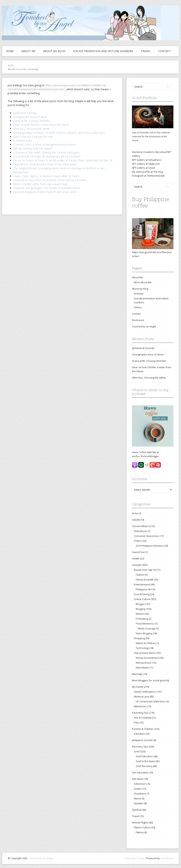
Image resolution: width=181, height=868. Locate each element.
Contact (165, 51)
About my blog (54, 51)
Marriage (137, 674)
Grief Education (144, 756)
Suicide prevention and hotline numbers (103, 51)
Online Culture (142, 599)
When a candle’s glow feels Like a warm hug (40, 184)
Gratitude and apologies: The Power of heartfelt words (47, 188)
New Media (142, 668)
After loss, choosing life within (31, 129)
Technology (142, 648)
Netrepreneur (144, 663)
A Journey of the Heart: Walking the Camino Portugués (46, 152)
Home (10, 51)
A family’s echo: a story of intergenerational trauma (44, 145)
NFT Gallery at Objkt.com (146, 164)
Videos (138, 307)
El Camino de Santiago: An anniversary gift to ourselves (47, 156)
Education (139, 734)
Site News (138, 779)
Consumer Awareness (146, 536)
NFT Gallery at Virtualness (147, 160)
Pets (136, 722)
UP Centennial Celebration (151, 701)
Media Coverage (146, 629)
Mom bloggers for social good (149, 680)
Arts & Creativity (143, 718)
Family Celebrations (145, 692)
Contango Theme (134, 858)
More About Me (143, 282)
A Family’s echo (23, 141)
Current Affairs (140, 526)
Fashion (140, 575)
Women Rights (140, 822)
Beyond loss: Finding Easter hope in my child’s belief (45, 164)
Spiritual (137, 810)
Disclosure (138, 320)
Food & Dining (142, 594)
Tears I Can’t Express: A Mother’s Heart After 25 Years (46, 176)
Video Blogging (144, 633)
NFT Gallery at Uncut (143, 168)
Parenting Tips (140, 713)
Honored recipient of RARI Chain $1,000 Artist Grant (45, 192)
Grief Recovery (144, 766)
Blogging (141, 609)
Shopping (139, 638)
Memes (140, 614)
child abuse (140, 531)
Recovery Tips (140, 747)
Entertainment (142, 584)
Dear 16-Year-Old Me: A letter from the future (41, 125)
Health (136, 558)
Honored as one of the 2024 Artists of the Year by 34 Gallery (50, 180)
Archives (139, 294)
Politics (138, 541)
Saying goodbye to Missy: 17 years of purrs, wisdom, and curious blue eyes (59, 133)
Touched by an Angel (144, 326)
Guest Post (138, 552)
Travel (146, 51)
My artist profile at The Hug (147, 172)
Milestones (140, 706)
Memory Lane (142, 697)
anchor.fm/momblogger (145, 456)
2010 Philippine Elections (150, 546)
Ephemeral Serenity (25, 113)
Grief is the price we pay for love (33, 137)
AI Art (135, 513)
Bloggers (141, 604)
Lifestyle (137, 565)
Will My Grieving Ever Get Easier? (33, 148)
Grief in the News (145, 761)
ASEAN (136, 520)
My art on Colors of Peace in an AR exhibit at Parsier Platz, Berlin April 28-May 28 (63, 160)
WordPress (167, 858)
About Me (28, 51)
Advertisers (140, 784)
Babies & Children (146, 643)
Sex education (140, 772)
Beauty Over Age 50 (145, 570)
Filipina (140, 832)
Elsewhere (140, 794)
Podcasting (142, 619)
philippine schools (142, 740)
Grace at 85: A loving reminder (32, 121)
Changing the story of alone (30, 117)
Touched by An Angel (41, 858)
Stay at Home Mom (144, 653)
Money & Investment (147, 658)
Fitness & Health (145, 580)
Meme (137, 798)
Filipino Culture (142, 827)
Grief (137, 751)
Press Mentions (144, 624)
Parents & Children (143, 729)
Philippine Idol (144, 589)
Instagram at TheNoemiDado (148, 176)
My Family (138, 687)
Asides (138, 789)
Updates (139, 803)
